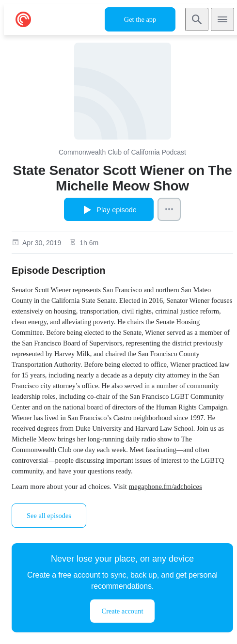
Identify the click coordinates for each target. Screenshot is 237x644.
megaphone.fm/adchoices (166, 487)
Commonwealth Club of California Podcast (122, 152)
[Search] (197, 19)
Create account (123, 611)
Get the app (140, 19)
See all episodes (49, 516)
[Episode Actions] (169, 209)
